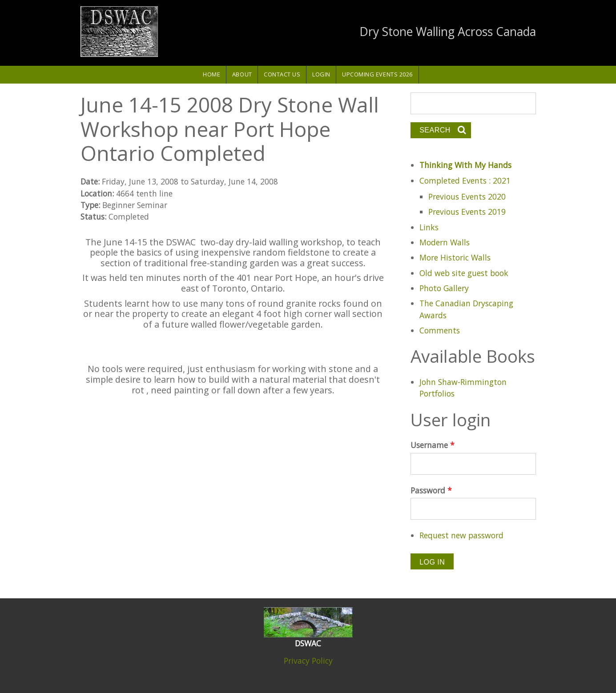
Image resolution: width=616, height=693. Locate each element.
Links (429, 227)
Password (431, 490)
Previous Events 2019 (467, 212)
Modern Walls (445, 242)
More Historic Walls (455, 257)
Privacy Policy (308, 661)
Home (211, 74)
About (242, 74)
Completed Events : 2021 (465, 180)
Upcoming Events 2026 (377, 74)
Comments (440, 330)
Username (433, 445)
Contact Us (282, 74)
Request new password (461, 535)
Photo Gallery (444, 288)
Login (321, 74)
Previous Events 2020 (467, 196)
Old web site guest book (464, 273)
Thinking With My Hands (465, 165)
